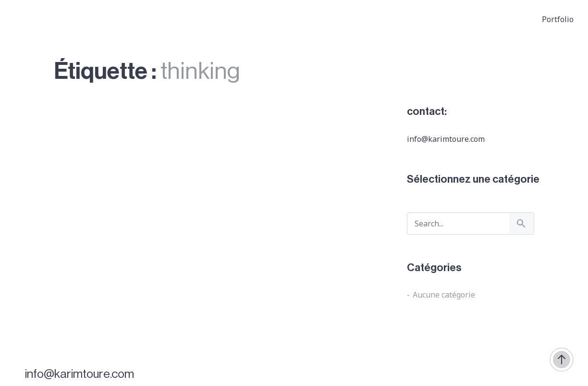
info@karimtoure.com (80, 374)
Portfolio (558, 19)
